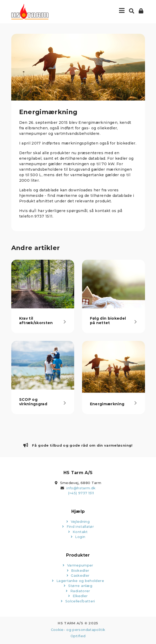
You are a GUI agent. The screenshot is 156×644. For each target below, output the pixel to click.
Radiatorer (78, 591)
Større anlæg (78, 586)
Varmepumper (78, 565)
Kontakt (78, 532)
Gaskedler (78, 575)
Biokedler (78, 570)
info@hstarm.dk (81, 488)
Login (78, 537)
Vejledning (78, 521)
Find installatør (78, 526)
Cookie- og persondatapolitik (78, 630)
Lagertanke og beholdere (78, 581)
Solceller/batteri (78, 601)
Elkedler (78, 596)
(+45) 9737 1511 (81, 493)
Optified (78, 636)
